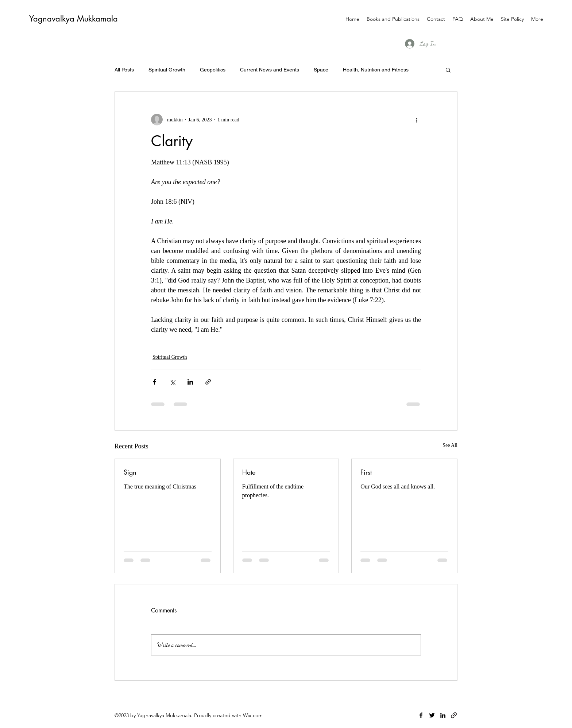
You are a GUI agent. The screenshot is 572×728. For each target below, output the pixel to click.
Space (321, 70)
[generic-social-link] (454, 715)
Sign (130, 472)
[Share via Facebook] (154, 382)
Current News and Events (270, 70)
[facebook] (421, 715)
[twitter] (432, 715)
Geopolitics (213, 70)
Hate (249, 472)
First (366, 472)
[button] (448, 70)
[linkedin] (443, 715)
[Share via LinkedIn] (190, 382)
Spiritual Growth (167, 70)
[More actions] (417, 120)
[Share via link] (208, 382)
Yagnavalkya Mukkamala (74, 19)
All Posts (124, 70)
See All (450, 445)
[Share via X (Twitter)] (172, 382)
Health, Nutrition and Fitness (376, 70)
